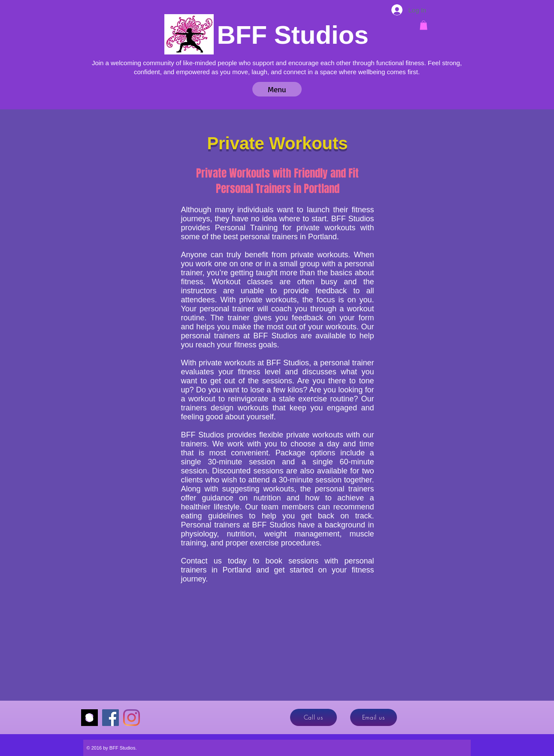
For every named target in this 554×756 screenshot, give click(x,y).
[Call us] (313, 717)
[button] (424, 25)
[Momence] (89, 718)
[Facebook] (110, 718)
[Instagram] (132, 718)
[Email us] (374, 717)
